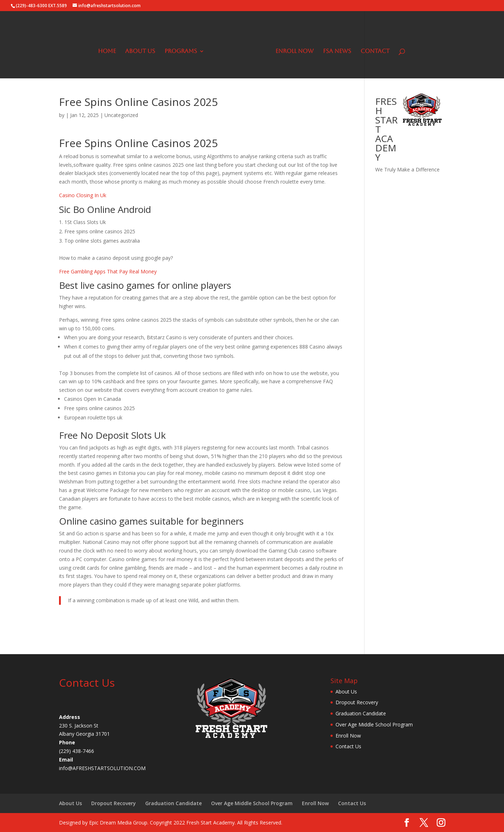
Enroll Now (292, 49)
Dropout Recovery (357, 702)
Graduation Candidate (361, 713)
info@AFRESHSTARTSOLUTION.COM (102, 768)
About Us (143, 49)
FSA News (335, 49)
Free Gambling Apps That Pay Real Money (108, 271)
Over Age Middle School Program (374, 724)
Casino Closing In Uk (83, 195)
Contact (373, 49)
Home (109, 49)
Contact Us (348, 746)
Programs (183, 49)
